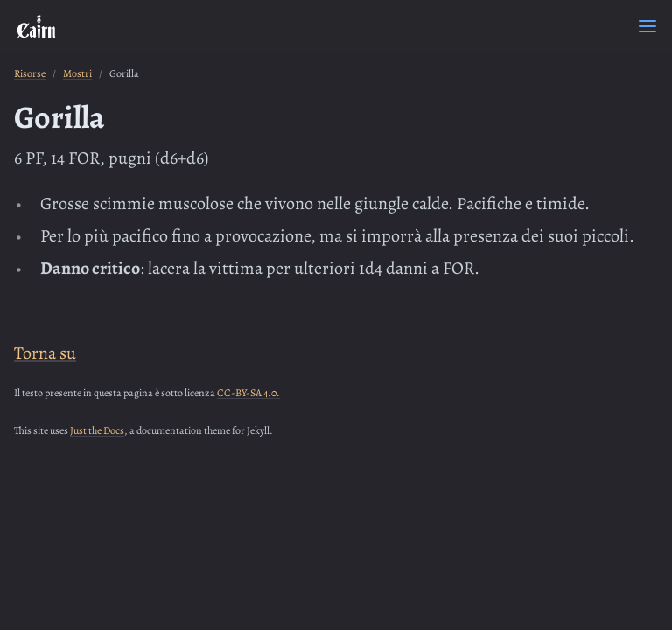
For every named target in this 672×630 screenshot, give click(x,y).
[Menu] (647, 26)
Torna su (45, 353)
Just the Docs (97, 430)
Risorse (30, 73)
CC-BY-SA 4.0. (248, 393)
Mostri (77, 73)
